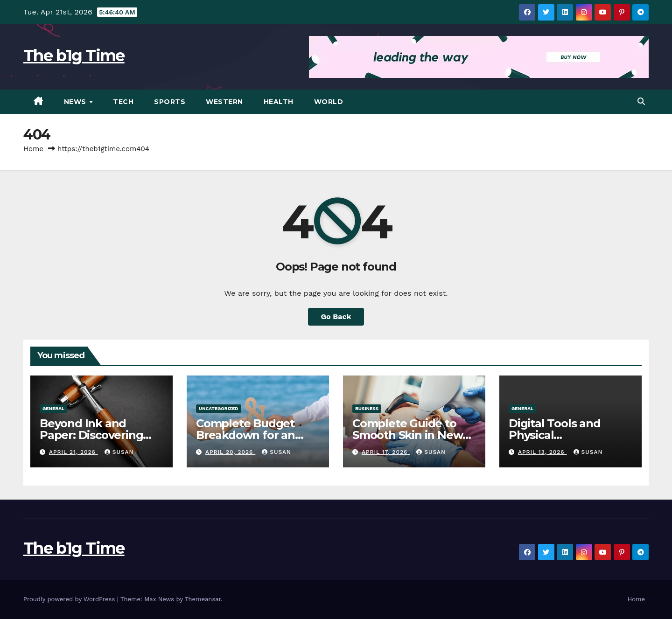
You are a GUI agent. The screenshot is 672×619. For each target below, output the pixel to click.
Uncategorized (219, 408)
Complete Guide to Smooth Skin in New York (407, 435)
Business (367, 408)
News (76, 102)
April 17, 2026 (386, 452)
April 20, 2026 (230, 452)
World (329, 102)
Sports (170, 102)
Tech (123, 102)
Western (224, 102)
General (53, 408)
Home (33, 149)
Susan (119, 452)
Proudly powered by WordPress (70, 599)
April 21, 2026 (73, 452)
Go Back (336, 316)
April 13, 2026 (542, 452)
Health (279, 102)
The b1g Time (74, 56)
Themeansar (203, 599)
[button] (641, 101)
